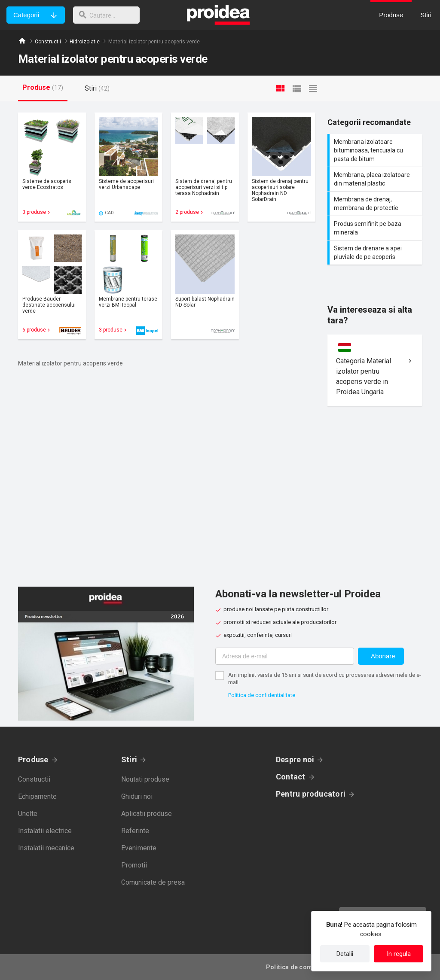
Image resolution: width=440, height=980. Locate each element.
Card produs (52, 167)
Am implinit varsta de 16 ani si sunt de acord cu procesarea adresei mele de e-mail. (325, 679)
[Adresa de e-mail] (285, 656)
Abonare (383, 656)
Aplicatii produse (147, 814)
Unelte (28, 814)
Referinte (135, 831)
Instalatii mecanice (46, 848)
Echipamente (37, 796)
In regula (399, 954)
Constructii (48, 42)
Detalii (345, 954)
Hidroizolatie (85, 42)
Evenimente (139, 848)
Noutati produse (145, 779)
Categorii (26, 15)
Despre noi (295, 759)
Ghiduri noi (137, 796)
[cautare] (109, 15)
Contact (291, 777)
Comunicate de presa (153, 882)
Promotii (134, 865)
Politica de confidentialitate (262, 695)
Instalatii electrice (45, 831)
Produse (33, 759)
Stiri (129, 759)
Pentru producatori (311, 794)
